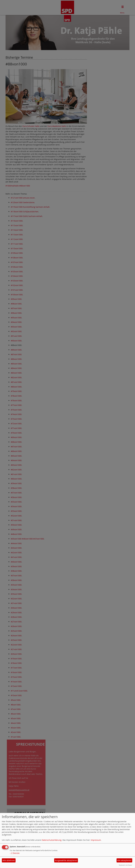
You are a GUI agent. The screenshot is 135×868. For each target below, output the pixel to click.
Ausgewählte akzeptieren (66, 860)
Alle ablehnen (9, 860)
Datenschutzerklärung (52, 840)
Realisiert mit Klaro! (126, 865)
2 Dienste (15, 853)
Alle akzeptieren (124, 860)
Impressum (96, 840)
